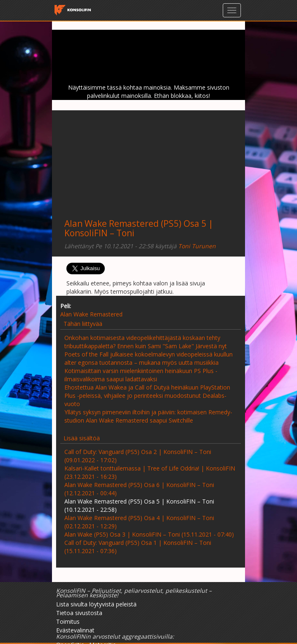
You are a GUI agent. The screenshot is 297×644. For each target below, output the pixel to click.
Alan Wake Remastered (91, 314)
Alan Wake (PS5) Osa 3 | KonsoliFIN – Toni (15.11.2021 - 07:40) (149, 534)
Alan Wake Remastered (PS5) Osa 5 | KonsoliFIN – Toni (139, 228)
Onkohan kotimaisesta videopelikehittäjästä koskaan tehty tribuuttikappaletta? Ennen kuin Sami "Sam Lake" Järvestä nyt (146, 342)
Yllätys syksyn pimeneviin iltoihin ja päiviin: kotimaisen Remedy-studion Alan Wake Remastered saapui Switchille (148, 416)
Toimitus (68, 621)
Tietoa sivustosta (79, 613)
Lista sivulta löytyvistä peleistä (96, 604)
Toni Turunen (197, 246)
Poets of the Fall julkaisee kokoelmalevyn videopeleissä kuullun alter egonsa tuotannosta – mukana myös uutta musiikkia (148, 358)
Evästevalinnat (75, 630)
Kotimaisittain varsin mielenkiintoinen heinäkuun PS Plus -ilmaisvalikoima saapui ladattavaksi (141, 375)
